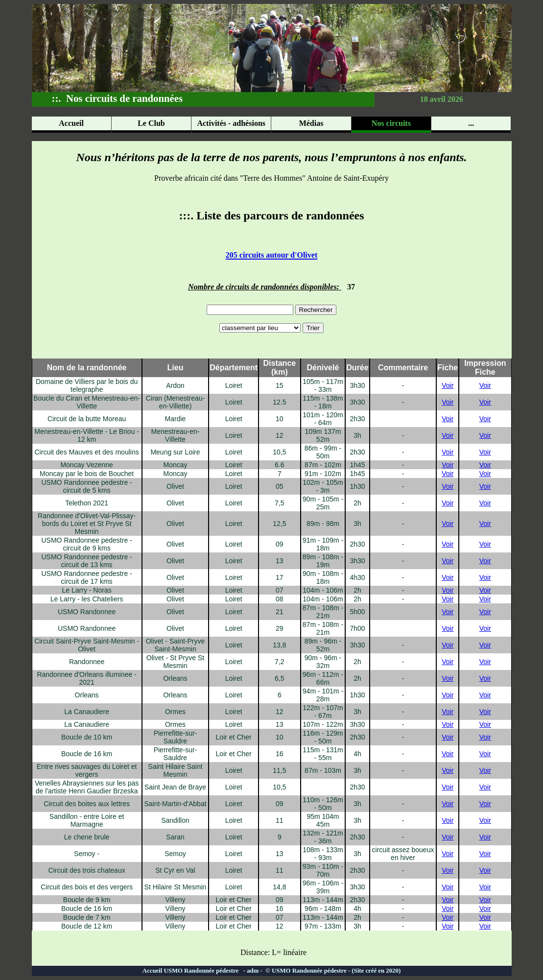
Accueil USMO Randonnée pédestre (193, 971)
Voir (448, 385)
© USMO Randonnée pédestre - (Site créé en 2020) (332, 971)
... (471, 123)
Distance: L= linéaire (271, 952)
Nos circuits (391, 123)
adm (253, 971)
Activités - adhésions (231, 123)
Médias (311, 123)
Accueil (71, 123)
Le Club (151, 123)
